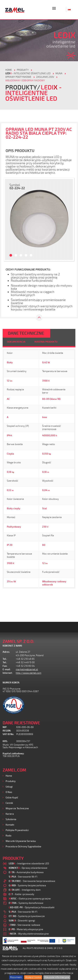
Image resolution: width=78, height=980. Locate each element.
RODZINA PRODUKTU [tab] (46, 342)
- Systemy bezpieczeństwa (27, 885)
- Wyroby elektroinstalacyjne (29, 934)
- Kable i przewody (21, 894)
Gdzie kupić (12, 798)
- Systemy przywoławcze (27, 916)
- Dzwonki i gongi (22, 921)
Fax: (5, 666)
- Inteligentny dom (25, 890)
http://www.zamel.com (29, 673)
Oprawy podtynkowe (18, 77)
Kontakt (10, 825)
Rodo (8, 836)
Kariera (10, 814)
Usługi (9, 787)
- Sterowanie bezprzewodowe (32, 881)
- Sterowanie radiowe (24, 925)
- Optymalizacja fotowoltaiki (32, 907)
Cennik (9, 803)
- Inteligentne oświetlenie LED (28, 73)
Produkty (11, 781)
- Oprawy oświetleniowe (28, 868)
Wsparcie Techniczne (17, 808)
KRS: (5, 741)
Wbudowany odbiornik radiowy (25, 80)
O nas (9, 792)
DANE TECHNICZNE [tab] (26, 333)
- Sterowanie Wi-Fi (23, 877)
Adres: (6, 652)
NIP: (5, 727)
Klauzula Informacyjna (57, 977)
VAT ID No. (8, 734)
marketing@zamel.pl (27, 669)
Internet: (8, 673)
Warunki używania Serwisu (21, 841)
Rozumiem (16, 977)
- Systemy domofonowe (26, 903)
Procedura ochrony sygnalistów (23, 847)
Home (9, 776)
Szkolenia (11, 819)
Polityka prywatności (17, 830)
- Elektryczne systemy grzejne (30, 899)
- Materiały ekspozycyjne (26, 929)
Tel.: (5, 659)
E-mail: (7, 669)
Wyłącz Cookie (33, 977)
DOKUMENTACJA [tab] (16, 342)
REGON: (7, 731)
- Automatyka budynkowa (26, 872)
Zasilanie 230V (45, 77)
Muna (59, 73)
